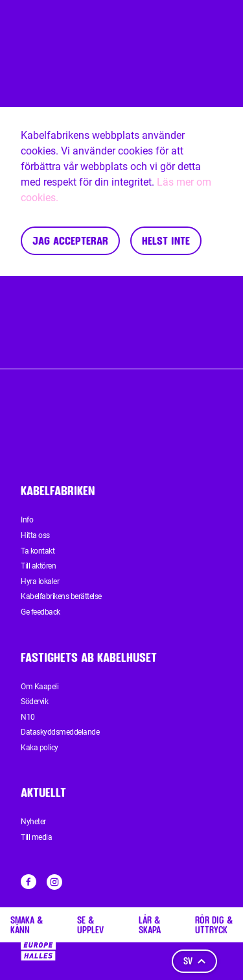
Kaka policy (40, 748)
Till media (36, 837)
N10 (28, 717)
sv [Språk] (194, 961)
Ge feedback (40, 612)
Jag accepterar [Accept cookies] (70, 240)
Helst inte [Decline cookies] (166, 240)
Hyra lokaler (40, 582)
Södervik (34, 702)
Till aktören (38, 566)
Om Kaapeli (40, 687)
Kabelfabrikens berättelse (61, 596)
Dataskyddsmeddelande (60, 732)
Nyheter (33, 822)
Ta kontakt (38, 551)
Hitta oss (35, 535)
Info (27, 520)
